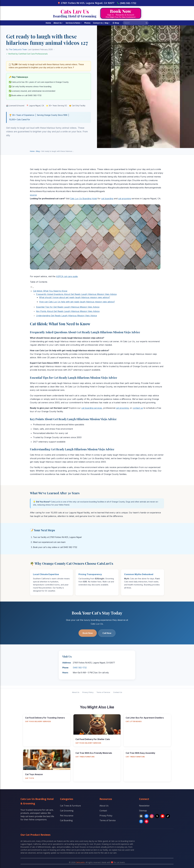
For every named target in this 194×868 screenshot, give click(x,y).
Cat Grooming (67, 811)
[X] (157, 816)
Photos (87, 23)
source (33, 195)
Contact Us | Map (102, 23)
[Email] (141, 816)
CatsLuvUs (80, 862)
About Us (58, 23)
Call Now (107, 633)
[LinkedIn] (141, 821)
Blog (38, 151)
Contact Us (118, 692)
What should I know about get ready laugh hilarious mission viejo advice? (75, 297)
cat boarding (107, 199)
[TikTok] (168, 816)
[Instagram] (152, 816)
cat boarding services (92, 408)
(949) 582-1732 (127, 3)
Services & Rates (74, 23)
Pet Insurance (67, 816)
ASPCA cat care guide (67, 276)
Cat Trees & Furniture (70, 806)
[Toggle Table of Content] (32, 287)
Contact (103, 811)
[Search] (146, 23)
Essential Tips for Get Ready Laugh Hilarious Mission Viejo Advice (68, 307)
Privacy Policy (88, 692)
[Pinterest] (146, 821)
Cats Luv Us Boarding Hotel (84, 199)
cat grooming (125, 199)
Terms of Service (103, 692)
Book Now (88, 633)
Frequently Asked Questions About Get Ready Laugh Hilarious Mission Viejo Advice (76, 294)
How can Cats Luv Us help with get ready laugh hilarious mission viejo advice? (77, 302)
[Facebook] (146, 816)
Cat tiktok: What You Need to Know (50, 291)
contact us (138, 408)
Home (48, 23)
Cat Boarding (66, 820)
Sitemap (143, 811)
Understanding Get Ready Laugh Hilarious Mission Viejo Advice (66, 316)
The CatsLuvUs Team (18, 49)
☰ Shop (116, 23)
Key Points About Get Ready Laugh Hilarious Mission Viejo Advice (68, 311)
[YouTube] (163, 816)
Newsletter (144, 806)
